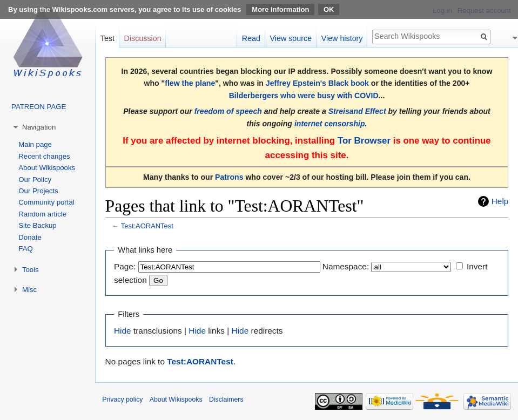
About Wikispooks (47, 168)
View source (291, 38)
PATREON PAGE (39, 107)
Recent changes (44, 156)
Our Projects (38, 191)
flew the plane (190, 83)
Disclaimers (226, 399)
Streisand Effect (357, 111)
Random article (42, 214)
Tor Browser (364, 141)
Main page (35, 144)
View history (342, 38)
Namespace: (346, 266)
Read (251, 38)
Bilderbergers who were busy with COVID (304, 96)
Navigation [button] (39, 127)
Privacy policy (122, 399)
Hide (123, 331)
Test (107, 38)
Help (500, 201)
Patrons (229, 177)
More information (280, 9)
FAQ (25, 249)
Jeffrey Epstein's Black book (317, 83)
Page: (125, 266)
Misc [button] (29, 290)
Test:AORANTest (147, 226)
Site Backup (37, 225)
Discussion (143, 38)
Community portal (46, 202)
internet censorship (330, 124)
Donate (30, 237)
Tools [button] (31, 270)
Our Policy (35, 179)
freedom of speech (228, 111)
